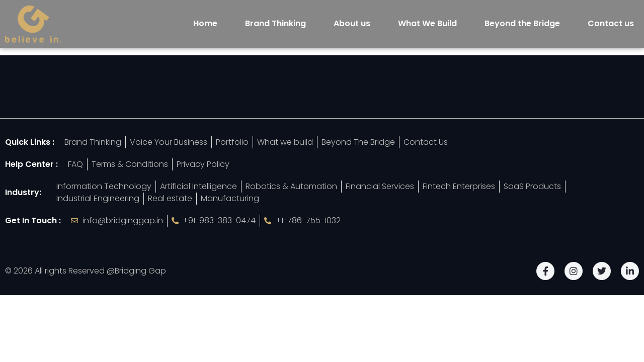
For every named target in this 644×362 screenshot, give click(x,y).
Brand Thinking (275, 23)
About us (352, 23)
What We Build (427, 23)
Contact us (611, 23)
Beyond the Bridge (522, 23)
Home (205, 23)
